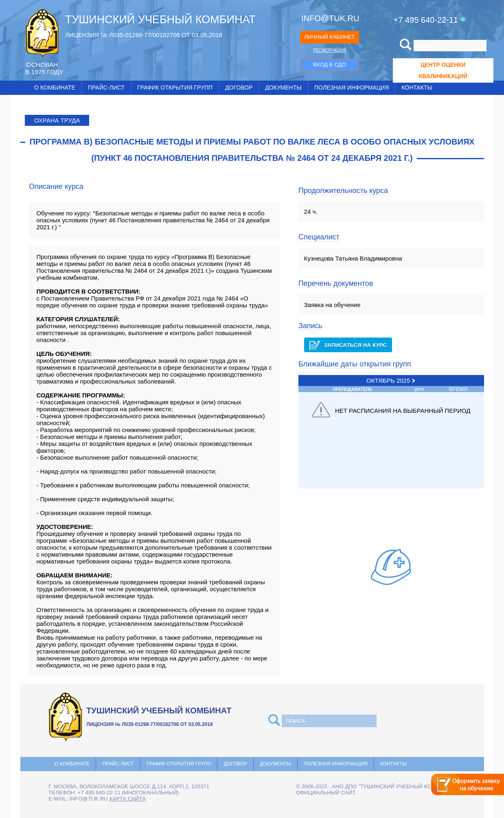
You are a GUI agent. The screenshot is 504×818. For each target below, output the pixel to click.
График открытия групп (175, 88)
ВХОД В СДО (330, 65)
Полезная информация (352, 88)
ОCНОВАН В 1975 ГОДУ (44, 68)
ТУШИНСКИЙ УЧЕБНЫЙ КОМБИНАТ (160, 20)
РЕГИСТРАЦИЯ (330, 50)
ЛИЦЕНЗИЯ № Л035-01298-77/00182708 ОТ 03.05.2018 (144, 35)
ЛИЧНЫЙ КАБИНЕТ (329, 37)
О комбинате (55, 88)
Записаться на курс (348, 345)
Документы (283, 88)
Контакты (417, 88)
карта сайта (128, 799)
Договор (239, 88)
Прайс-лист (106, 88)
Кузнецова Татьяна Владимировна (353, 258)
